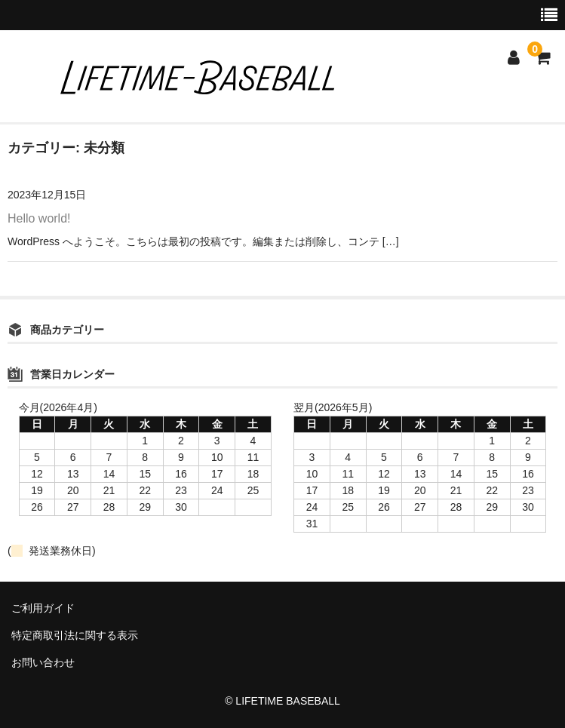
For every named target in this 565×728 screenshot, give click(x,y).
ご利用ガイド (43, 608)
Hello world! (39, 218)
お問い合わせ (43, 662)
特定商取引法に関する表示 (75, 635)
